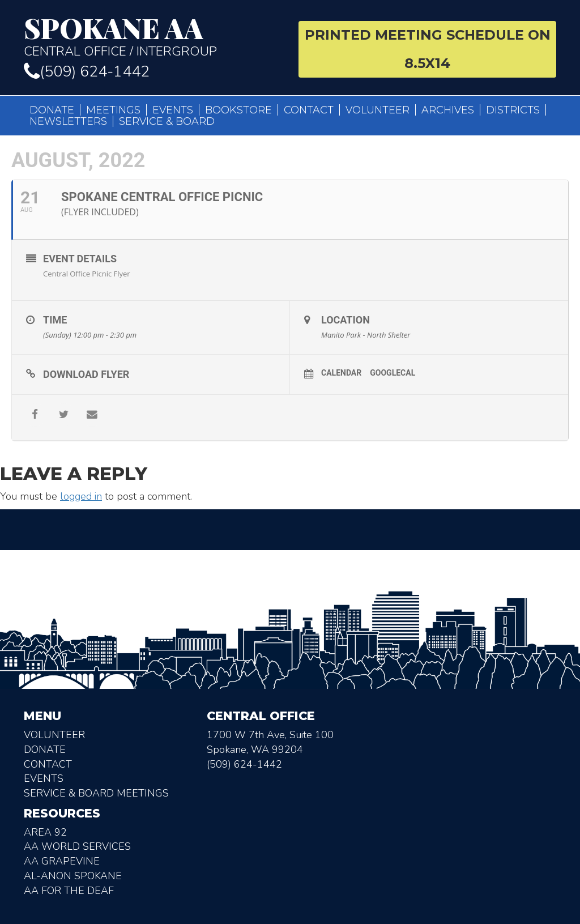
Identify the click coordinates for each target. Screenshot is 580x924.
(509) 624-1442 (87, 72)
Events (173, 110)
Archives (448, 110)
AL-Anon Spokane (73, 876)
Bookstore (238, 110)
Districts (513, 110)
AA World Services (77, 846)
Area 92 (45, 832)
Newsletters (68, 121)
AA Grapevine (62, 861)
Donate (52, 110)
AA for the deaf (69, 891)
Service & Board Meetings (96, 793)
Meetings (113, 110)
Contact (309, 110)
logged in (81, 496)
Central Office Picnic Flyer (87, 274)
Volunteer (378, 110)
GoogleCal (393, 373)
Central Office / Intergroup (153, 36)
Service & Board (167, 121)
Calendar (341, 373)
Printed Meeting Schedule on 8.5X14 (428, 49)
